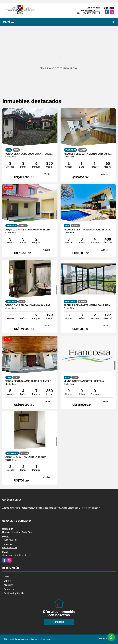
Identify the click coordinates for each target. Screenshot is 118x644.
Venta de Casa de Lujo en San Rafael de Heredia (30, 154)
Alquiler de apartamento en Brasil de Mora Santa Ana (88, 154)
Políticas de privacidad (15, 593)
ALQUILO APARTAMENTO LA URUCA (26, 457)
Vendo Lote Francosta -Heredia (84, 381)
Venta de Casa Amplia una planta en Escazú (30, 381)
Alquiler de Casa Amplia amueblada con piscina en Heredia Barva (88, 230)
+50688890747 (92, 11)
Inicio (6, 577)
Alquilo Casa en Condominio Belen (28, 230)
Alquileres (8, 585)
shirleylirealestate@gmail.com (17, 555)
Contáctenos (10, 589)
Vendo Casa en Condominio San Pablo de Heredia (30, 305)
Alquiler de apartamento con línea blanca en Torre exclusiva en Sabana (88, 305)
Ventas (7, 581)
